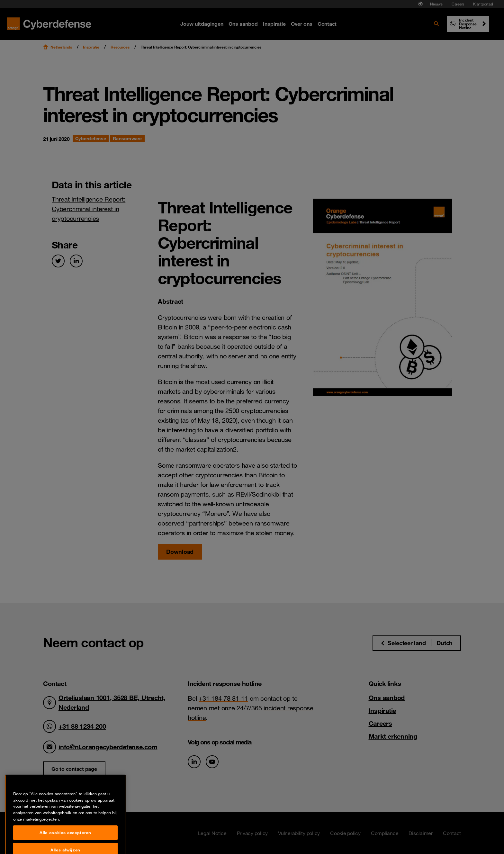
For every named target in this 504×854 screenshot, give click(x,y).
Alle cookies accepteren (65, 845)
